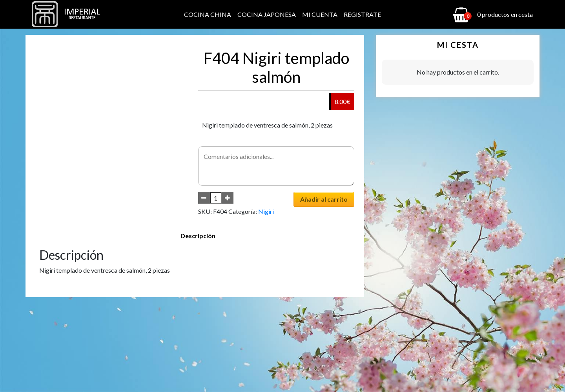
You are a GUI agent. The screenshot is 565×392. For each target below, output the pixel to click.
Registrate (362, 14)
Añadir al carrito (324, 199)
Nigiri (266, 211)
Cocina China (208, 14)
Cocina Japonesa (267, 14)
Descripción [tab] (198, 236)
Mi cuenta (320, 14)
